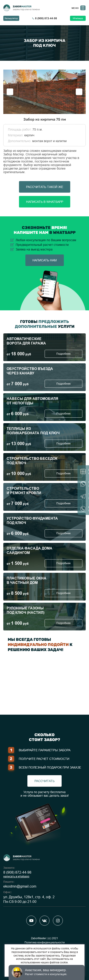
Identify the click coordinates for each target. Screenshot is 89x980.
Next (79, 92)
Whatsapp (78, 18)
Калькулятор (11, 18)
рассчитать (44, 781)
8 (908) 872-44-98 (17, 872)
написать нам (45, 260)
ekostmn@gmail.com (20, 886)
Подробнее (63, 354)
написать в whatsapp (16, 876)
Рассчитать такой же (45, 187)
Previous (10, 92)
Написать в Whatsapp (45, 202)
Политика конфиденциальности (45, 943)
